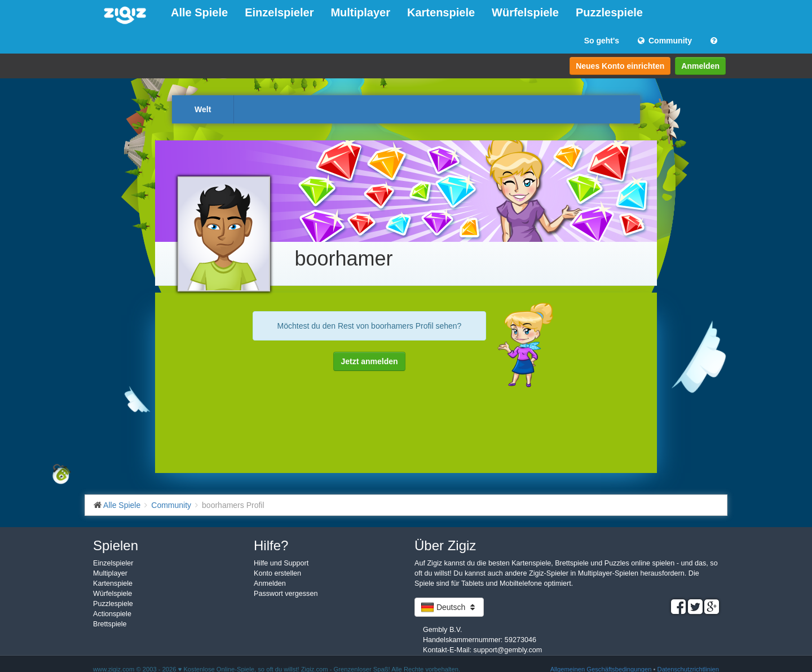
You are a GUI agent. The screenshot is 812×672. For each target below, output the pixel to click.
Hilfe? (271, 545)
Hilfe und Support (281, 563)
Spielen (116, 545)
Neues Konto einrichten (620, 66)
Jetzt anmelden (369, 361)
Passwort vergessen (286, 594)
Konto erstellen (277, 573)
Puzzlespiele (609, 12)
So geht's (602, 41)
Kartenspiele (441, 12)
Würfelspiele (525, 12)
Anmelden (700, 66)
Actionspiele (112, 614)
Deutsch (449, 607)
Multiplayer (360, 12)
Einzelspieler (279, 12)
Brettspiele (110, 624)
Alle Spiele (199, 12)
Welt (203, 109)
